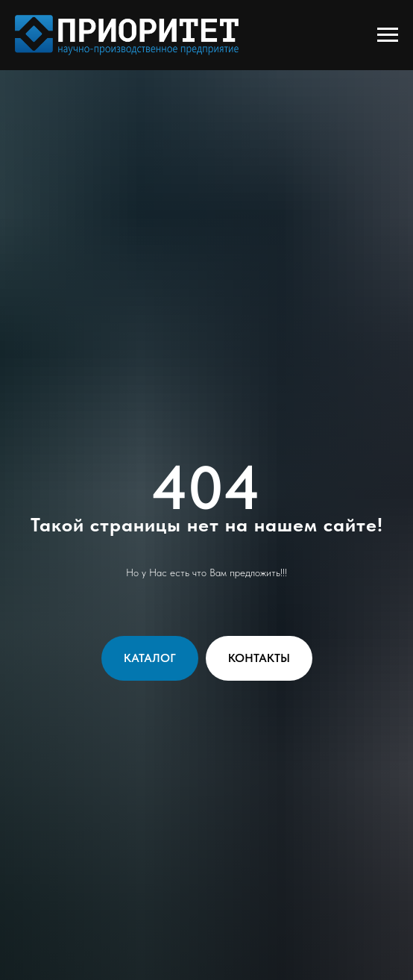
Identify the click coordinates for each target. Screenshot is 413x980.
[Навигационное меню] (388, 35)
